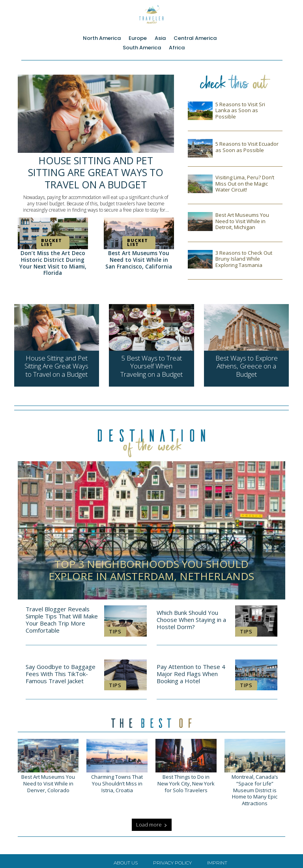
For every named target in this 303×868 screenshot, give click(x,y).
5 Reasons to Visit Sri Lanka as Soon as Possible (240, 110)
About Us (126, 859)
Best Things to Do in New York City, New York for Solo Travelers (186, 784)
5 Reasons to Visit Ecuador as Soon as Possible (247, 147)
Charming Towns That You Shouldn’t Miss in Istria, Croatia (117, 780)
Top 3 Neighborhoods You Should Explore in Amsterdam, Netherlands (151, 567)
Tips (115, 628)
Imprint (217, 859)
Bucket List (50, 239)
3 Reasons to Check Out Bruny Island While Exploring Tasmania (244, 259)
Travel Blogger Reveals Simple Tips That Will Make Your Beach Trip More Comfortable (62, 617)
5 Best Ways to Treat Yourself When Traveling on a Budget (151, 365)
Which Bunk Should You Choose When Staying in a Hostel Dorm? (191, 617)
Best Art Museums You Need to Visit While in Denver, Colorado (48, 780)
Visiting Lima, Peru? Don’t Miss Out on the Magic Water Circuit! (245, 183)
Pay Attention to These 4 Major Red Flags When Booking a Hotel (191, 671)
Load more (152, 821)
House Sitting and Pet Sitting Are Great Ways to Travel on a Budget (96, 170)
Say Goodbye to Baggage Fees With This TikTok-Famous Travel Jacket (61, 671)
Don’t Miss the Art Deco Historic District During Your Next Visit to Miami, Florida (53, 259)
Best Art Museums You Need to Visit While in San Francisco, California (139, 259)
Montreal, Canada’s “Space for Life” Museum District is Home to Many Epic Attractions (255, 787)
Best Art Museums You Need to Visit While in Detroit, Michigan (242, 221)
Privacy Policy (172, 859)
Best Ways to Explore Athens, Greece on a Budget (247, 365)
